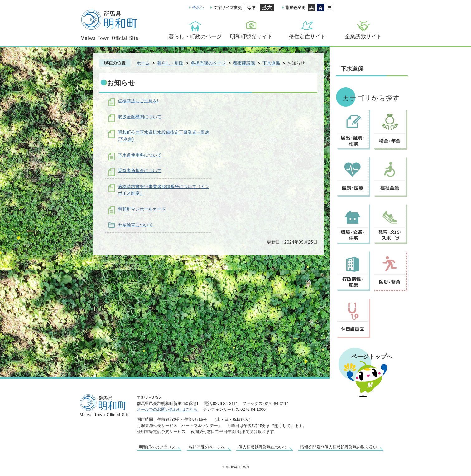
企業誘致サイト (363, 37)
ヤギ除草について (135, 225)
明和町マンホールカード (142, 209)
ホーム (143, 63)
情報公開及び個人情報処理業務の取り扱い (339, 447)
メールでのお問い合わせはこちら (167, 409)
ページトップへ (372, 357)
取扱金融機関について (140, 117)
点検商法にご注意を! (138, 101)
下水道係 (271, 63)
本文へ (198, 7)
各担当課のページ (208, 63)
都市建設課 (244, 63)
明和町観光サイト (251, 37)
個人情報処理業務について (263, 447)
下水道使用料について (140, 155)
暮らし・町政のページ (195, 37)
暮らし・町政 (170, 63)
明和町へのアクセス (157, 447)
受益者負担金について (140, 171)
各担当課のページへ (207, 447)
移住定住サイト (307, 37)
